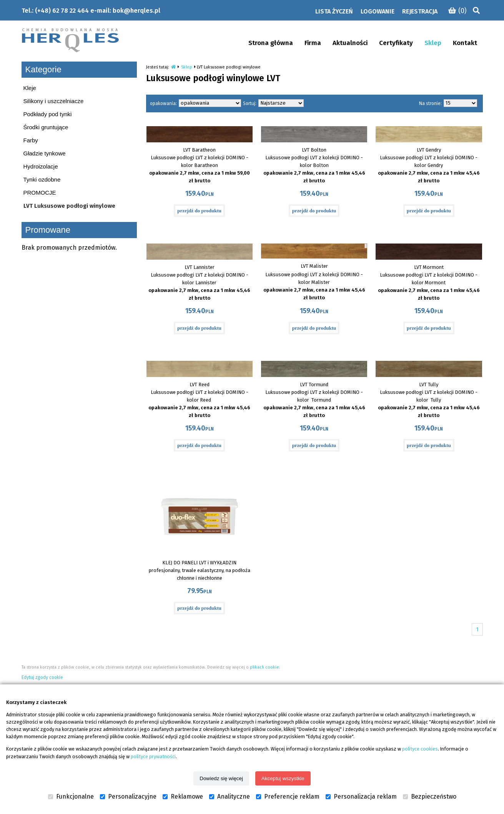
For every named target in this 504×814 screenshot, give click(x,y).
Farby (31, 140)
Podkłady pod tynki (48, 114)
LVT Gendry (429, 150)
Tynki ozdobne (42, 179)
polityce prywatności (153, 756)
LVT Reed (200, 384)
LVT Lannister (200, 267)
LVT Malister (314, 266)
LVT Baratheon (199, 150)
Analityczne (230, 797)
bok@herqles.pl (136, 11)
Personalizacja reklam (361, 797)
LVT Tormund (314, 384)
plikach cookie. (265, 667)
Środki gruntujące (46, 127)
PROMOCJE (40, 193)
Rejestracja (420, 11)
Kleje (30, 88)
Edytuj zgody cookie (42, 677)
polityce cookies (420, 749)
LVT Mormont (429, 267)
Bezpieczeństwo (430, 797)
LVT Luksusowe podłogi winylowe (69, 206)
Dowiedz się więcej (221, 778)
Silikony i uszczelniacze (54, 101)
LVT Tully (429, 384)
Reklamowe (183, 797)
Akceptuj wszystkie (283, 778)
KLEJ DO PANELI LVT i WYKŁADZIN (199, 563)
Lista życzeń (334, 11)
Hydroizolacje (41, 166)
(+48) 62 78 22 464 (62, 11)
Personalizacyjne (128, 797)
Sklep (187, 67)
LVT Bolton (314, 150)
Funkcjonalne (71, 797)
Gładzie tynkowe (45, 153)
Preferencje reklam (288, 797)
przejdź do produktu (199, 211)
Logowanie (378, 11)
